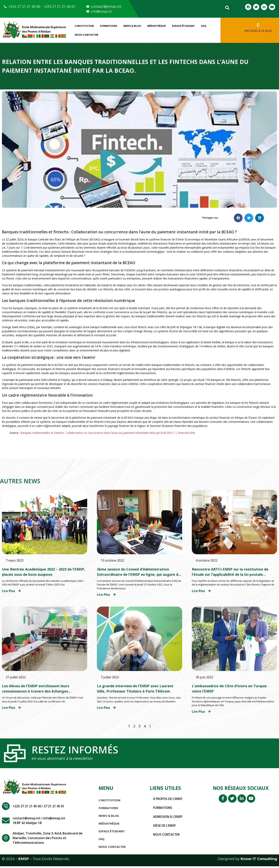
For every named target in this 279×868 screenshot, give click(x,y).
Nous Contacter (87, 35)
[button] (227, 8)
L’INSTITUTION (84, 26)
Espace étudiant (183, 26)
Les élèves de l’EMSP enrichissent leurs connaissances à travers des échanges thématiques (36, 691)
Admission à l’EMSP (168, 818)
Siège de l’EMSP (165, 827)
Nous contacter (167, 836)
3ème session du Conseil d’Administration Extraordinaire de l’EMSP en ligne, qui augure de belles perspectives (139, 574)
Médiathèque (157, 26)
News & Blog (132, 26)
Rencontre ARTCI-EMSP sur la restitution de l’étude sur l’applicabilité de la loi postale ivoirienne (230, 574)
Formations (109, 26)
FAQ (204, 26)
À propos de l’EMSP (168, 801)
